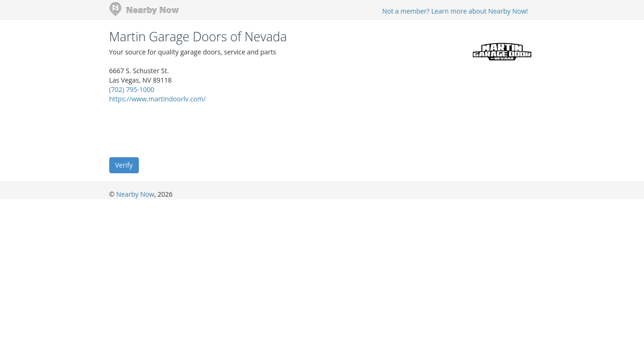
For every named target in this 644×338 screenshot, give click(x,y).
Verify (124, 165)
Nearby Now (135, 194)
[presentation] (181, 130)
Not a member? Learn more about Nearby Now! (455, 11)
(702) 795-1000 (132, 89)
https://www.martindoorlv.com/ (158, 99)
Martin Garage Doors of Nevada (198, 37)
